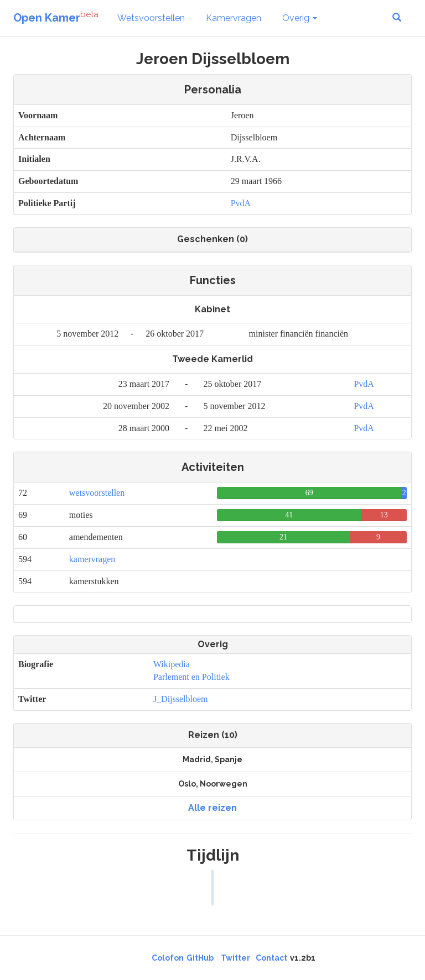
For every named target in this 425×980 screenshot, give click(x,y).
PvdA (241, 203)
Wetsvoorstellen (151, 18)
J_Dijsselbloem (181, 699)
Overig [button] (300, 18)
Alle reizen (212, 808)
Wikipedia (172, 664)
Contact (271, 958)
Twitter (235, 958)
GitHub (200, 958)
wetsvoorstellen (97, 493)
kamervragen (92, 559)
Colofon (168, 958)
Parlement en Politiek (191, 677)
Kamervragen (234, 18)
